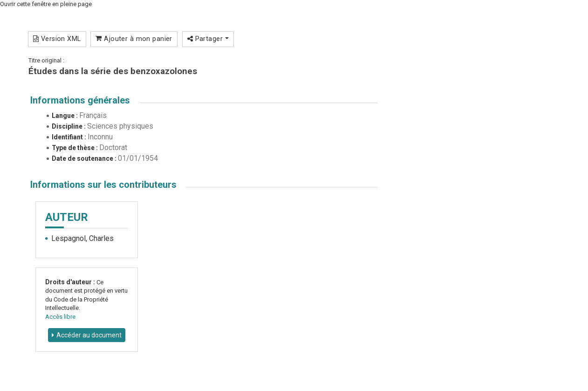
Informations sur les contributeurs (103, 185)
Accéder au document (89, 335)
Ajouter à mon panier (134, 39)
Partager (208, 39)
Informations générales (80, 100)
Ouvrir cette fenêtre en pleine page (46, 4)
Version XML (57, 39)
